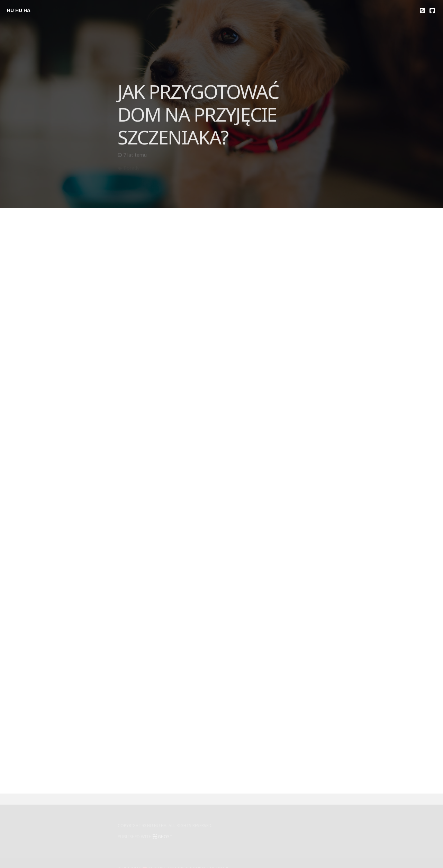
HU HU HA (19, 10)
